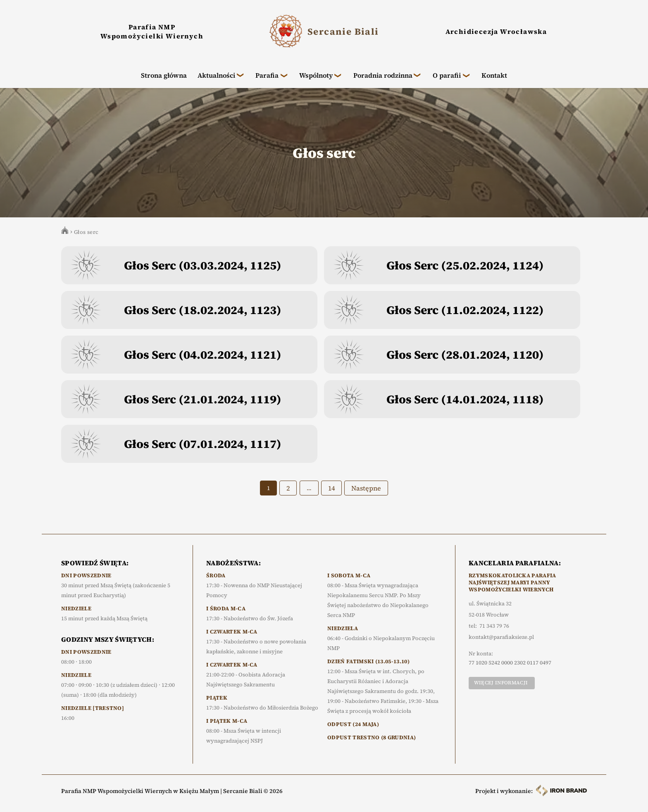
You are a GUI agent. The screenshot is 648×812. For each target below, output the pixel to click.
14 (331, 495)
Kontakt (494, 75)
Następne (366, 495)
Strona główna (164, 75)
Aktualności (216, 75)
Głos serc (86, 239)
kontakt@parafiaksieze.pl (501, 637)
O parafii (447, 75)
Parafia (267, 75)
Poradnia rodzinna (383, 75)
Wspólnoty (316, 75)
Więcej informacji (501, 683)
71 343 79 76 (494, 626)
